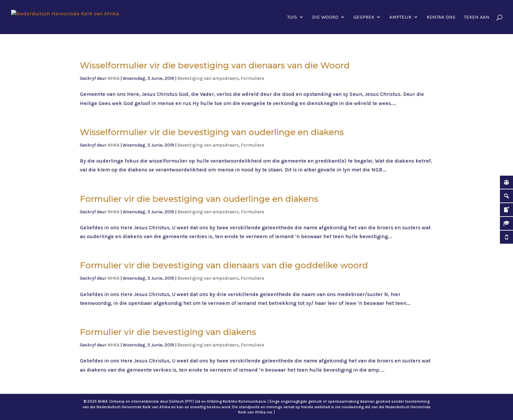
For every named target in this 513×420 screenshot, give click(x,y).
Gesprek (364, 17)
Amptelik (400, 17)
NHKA (113, 78)
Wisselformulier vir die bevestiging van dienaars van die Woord (215, 65)
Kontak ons (441, 17)
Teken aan (477, 17)
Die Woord (325, 17)
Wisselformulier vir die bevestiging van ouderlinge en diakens (212, 132)
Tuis (292, 17)
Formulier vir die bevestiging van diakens (168, 332)
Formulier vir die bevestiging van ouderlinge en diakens (199, 199)
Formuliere (252, 78)
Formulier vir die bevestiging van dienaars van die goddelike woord (224, 265)
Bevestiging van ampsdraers (208, 78)
